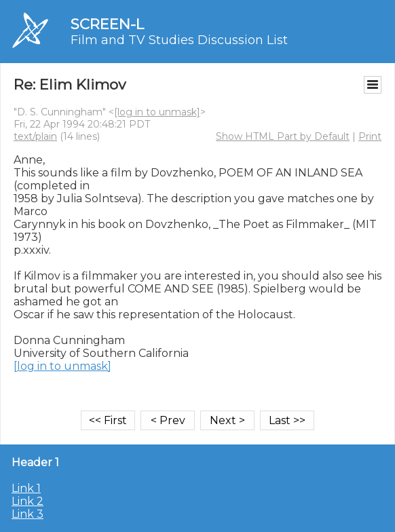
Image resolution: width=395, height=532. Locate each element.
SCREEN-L (107, 24)
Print (370, 136)
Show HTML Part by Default (283, 136)
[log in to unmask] (157, 112)
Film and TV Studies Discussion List (179, 40)
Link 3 (27, 514)
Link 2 (27, 501)
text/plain (35, 136)
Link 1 (26, 488)
